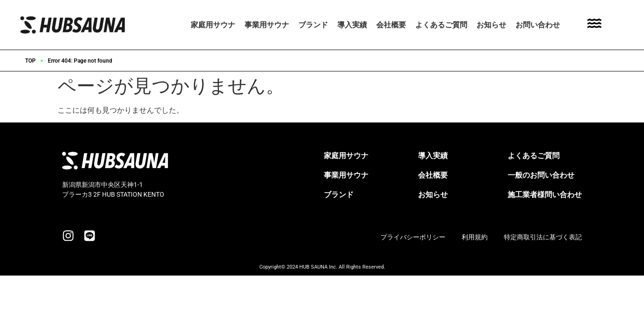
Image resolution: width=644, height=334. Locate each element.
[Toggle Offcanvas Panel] (594, 25)
